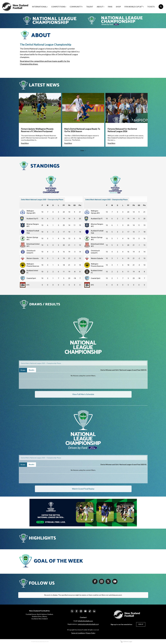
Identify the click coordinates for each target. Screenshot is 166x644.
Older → (83, 150)
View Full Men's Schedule (83, 394)
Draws (23, 370)
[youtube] (115, 581)
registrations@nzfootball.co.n (88, 624)
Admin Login (126, 641)
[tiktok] (90, 611)
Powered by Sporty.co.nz (40, 641)
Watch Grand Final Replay (83, 489)
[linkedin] (94, 611)
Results (32, 370)
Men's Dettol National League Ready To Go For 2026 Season (82, 130)
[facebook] (95, 581)
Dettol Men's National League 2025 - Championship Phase (42, 200)
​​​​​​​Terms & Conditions (78, 633)
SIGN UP (141, 624)
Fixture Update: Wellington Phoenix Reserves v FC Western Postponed (37, 130)
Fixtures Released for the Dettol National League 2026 (122, 130)
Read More (25, 143)
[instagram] (102, 581)
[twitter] (108, 581)
